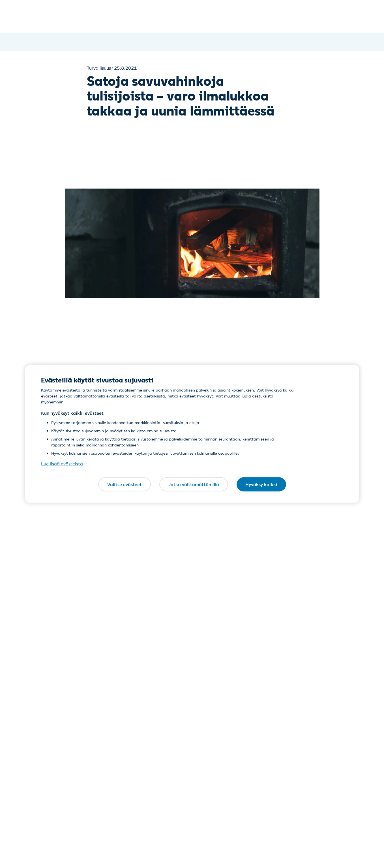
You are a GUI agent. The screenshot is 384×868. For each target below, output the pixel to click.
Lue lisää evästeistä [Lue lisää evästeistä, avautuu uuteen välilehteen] (62, 464)
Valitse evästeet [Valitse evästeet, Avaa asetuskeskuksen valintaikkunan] (125, 484)
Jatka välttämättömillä (194, 484)
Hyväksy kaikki (261, 484)
